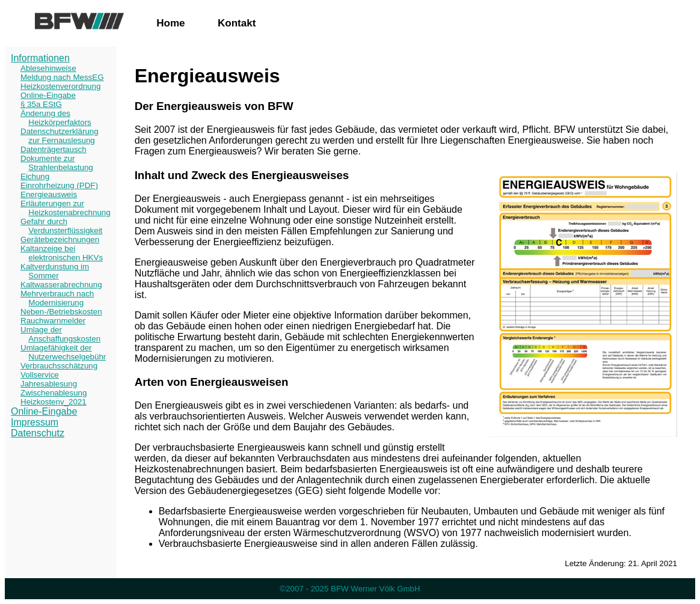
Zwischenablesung (54, 393)
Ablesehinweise (48, 68)
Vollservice (40, 375)
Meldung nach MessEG (62, 77)
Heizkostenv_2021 (54, 402)
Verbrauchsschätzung (59, 366)
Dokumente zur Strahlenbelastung (57, 163)
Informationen (40, 58)
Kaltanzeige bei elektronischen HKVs (62, 253)
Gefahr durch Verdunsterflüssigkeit (61, 226)
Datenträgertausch (54, 149)
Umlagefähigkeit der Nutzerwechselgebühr (63, 352)
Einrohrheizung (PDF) (59, 185)
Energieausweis (49, 194)
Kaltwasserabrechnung (61, 285)
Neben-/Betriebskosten (61, 312)
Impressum (35, 422)
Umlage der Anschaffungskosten (60, 334)
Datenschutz (38, 433)
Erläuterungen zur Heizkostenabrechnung (66, 208)
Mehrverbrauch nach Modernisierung (57, 298)
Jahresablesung (49, 384)
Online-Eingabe (48, 95)
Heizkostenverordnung (60, 86)
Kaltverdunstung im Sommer (55, 271)
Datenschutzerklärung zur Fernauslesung (60, 136)
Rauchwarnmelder (53, 321)
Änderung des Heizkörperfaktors (56, 118)
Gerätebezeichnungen (60, 239)
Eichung (35, 176)
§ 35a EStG (41, 104)
